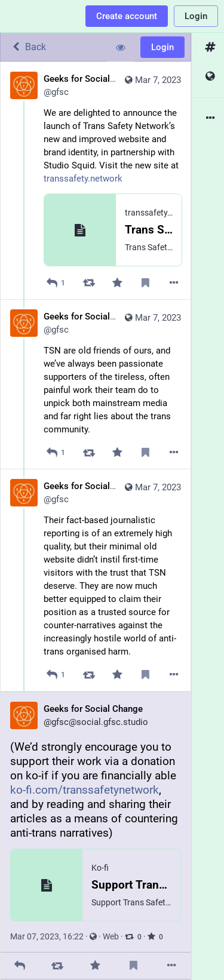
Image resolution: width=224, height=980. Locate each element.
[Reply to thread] (56, 452)
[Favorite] (117, 283)
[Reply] (56, 283)
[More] (174, 283)
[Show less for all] (121, 47)
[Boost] (89, 283)
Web (111, 936)
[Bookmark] (145, 283)
